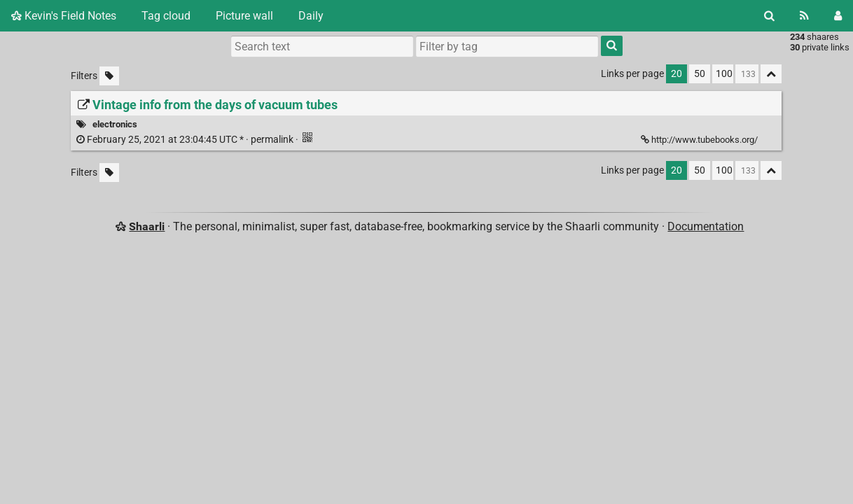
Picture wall (244, 16)
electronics (115, 124)
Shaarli (147, 226)
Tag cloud (166, 16)
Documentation (706, 226)
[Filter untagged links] (109, 76)
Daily (311, 16)
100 (724, 74)
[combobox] (507, 46)
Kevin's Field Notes (64, 16)
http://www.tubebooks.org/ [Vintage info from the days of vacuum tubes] (700, 140)
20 (677, 74)
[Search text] (322, 46)
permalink (186, 140)
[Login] (838, 16)
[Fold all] (771, 74)
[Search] (769, 16)
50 (700, 74)
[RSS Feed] (804, 16)
